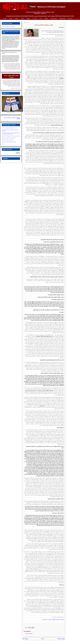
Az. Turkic (35, 19)
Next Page (25, 639)
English (46, 19)
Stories (22, 19)
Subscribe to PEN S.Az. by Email (8, 26)
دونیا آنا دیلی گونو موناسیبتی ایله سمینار (9, 142)
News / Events (54, 19)
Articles (11, 19)
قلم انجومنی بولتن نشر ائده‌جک (7, 140)
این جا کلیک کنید (17, 88)
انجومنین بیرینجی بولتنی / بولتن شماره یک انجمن (11, 136)
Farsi (41, 19)
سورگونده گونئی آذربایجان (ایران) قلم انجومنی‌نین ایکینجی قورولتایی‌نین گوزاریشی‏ (11, 133)
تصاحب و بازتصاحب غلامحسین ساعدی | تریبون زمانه (53, 619)
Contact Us (70, 19)
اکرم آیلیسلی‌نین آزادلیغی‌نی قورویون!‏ (9, 138)
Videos (28, 19)
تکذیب (3, 144)
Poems (17, 19)
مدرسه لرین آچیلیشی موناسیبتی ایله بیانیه (9, 128)
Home (5, 19)
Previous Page (61, 639)
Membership (62, 19)
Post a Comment (29, 634)
